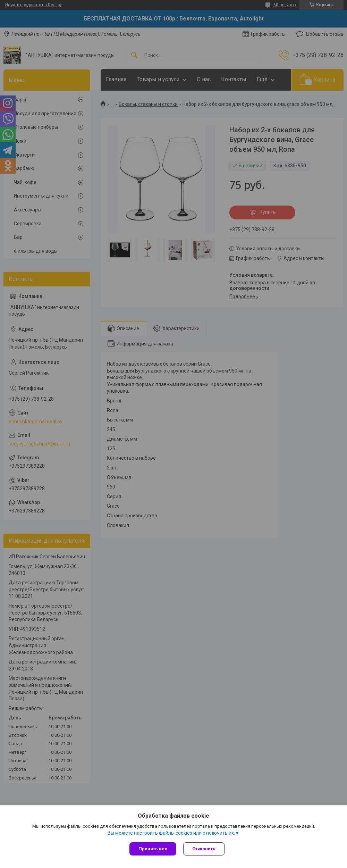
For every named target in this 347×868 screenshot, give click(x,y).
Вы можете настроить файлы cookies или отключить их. (171, 833)
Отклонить (204, 849)
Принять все (153, 849)
